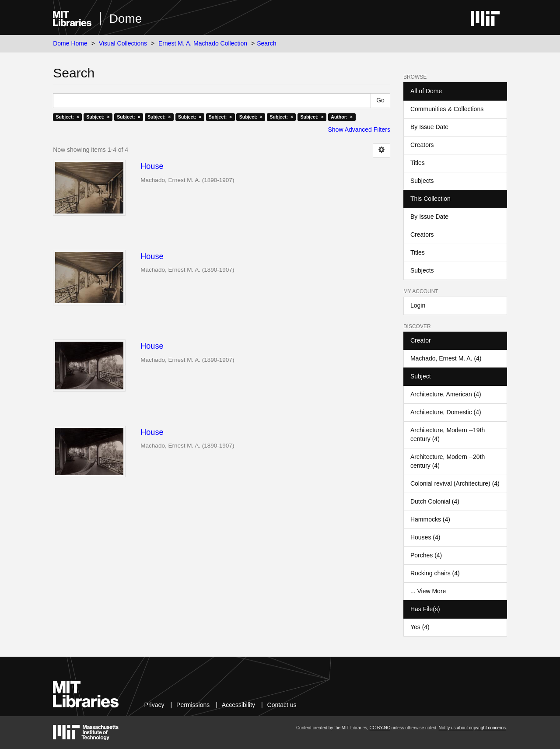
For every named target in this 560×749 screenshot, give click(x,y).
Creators (422, 145)
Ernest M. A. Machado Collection (203, 43)
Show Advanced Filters (359, 129)
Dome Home (70, 43)
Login (418, 305)
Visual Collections (123, 43)
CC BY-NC (380, 728)
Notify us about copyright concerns (472, 728)
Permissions (193, 705)
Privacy (154, 705)
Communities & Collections (447, 109)
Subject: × (67, 117)
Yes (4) (420, 627)
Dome (126, 19)
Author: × (342, 117)
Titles (418, 163)
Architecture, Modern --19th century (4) (448, 434)
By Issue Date (429, 127)
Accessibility (238, 705)
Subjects (422, 181)
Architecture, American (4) (446, 394)
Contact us (282, 705)
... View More (428, 591)
